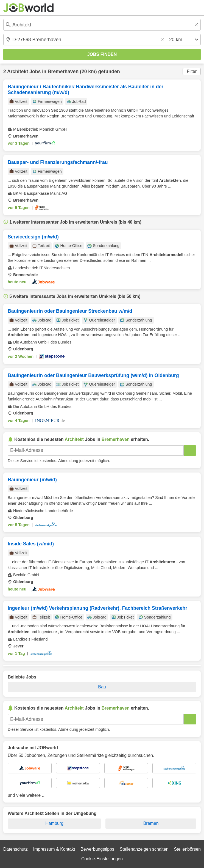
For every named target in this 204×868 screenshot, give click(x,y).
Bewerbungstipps (97, 849)
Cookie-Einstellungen (102, 859)
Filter (192, 71)
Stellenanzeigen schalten (144, 849)
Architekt (18, 72)
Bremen (151, 823)
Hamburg (54, 823)
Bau (102, 687)
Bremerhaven (63, 72)
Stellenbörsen (187, 849)
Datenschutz (16, 849)
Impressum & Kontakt (54, 849)
